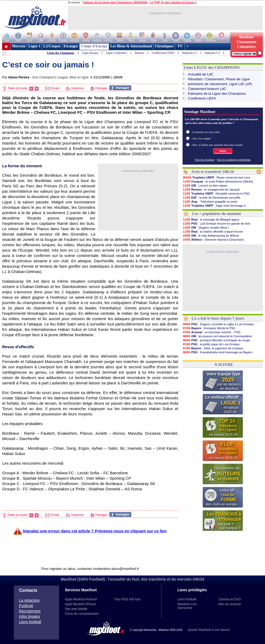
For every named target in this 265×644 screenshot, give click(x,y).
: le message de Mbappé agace (211, 219)
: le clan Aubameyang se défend (211, 236)
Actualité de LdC (201, 74)
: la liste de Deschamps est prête (211, 198)
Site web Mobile (76, 609)
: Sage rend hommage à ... (216, 206)
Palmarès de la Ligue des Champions (217, 94)
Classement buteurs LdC (207, 89)
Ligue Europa (90, 53)
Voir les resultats (205, 160)
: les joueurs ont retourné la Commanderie (217, 336)
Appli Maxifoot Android (81, 599)
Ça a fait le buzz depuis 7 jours (218, 318)
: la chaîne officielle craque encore (213, 232)
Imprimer (75, 88)
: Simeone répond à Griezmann (213, 240)
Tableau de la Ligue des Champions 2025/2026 (115, 2)
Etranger (71, 46)
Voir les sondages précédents (234, 160)
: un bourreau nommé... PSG (212, 332)
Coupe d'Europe (94, 46)
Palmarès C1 (190, 53)
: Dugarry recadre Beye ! (206, 228)
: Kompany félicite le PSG (209, 328)
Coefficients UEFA (163, 53)
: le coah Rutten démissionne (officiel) (218, 181)
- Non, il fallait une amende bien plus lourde (217, 145)
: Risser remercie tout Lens (216, 177)
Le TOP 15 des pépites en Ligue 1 (173, 2)
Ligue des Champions (61, 53)
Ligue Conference (117, 53)
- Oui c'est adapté (201, 138)
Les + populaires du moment (217, 214)
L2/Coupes (52, 46)
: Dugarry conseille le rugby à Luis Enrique (218, 324)
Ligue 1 (34, 46)
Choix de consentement (82, 614)
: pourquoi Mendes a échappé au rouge (216, 340)
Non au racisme (230, 604)
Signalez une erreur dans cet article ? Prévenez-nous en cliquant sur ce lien (95, 531)
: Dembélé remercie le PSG (216, 194)
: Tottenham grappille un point (210, 202)
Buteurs (139, 53)
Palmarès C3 (212, 53)
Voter (223, 151)
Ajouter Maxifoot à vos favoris (209, 630)
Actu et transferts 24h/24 (213, 172)
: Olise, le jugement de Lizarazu (213, 348)
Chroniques (164, 46)
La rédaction (29, 600)
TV (180, 46)
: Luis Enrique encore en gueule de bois (216, 223)
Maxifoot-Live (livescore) (187, 606)
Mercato (19, 46)
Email (52, 88)
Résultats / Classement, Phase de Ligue (219, 79)
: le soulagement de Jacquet (211, 190)
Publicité (26, 606)
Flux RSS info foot (128, 599)
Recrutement (30, 611)
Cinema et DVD (230, 599)
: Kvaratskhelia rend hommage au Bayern (217, 352)
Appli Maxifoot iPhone (80, 604)
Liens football (30, 622)
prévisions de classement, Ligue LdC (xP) (220, 84)
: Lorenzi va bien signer (205, 185)
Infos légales (30, 616)
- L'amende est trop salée (205, 132)
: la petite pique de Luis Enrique (211, 344)
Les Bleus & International (131, 46)
